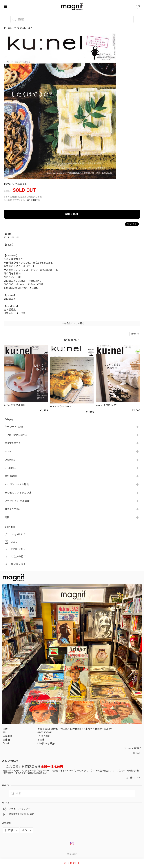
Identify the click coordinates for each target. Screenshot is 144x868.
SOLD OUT (72, 214)
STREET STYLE (13, 443)
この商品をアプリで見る (72, 324)
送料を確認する (33, 200)
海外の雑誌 (11, 476)
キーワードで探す (14, 427)
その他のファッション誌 (18, 493)
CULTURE (10, 460)
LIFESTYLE (10, 468)
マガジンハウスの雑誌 (17, 484)
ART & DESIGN (13, 509)
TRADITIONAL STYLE (16, 435)
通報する (135, 334)
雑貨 (7, 517)
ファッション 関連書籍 (17, 501)
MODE (8, 451)
